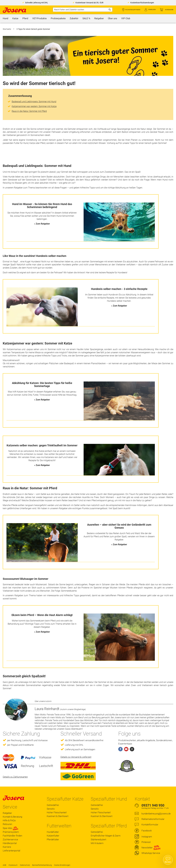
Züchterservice (10, 839)
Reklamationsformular (153, 819)
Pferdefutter (53, 839)
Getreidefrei (53, 805)
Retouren (7, 824)
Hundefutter (53, 832)
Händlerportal (10, 843)
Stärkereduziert (98, 839)
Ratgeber (7, 813)
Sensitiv (51, 809)
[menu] (88, 19)
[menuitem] (5, 19)
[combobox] (83, 10)
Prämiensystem (11, 832)
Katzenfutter (53, 836)
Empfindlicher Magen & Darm (106, 836)
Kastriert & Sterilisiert (58, 816)
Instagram (147, 837)
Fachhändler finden (133, 10)
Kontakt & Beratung (12, 817)
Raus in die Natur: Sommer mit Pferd (29, 111)
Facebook (147, 831)
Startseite (7, 29)
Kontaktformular (150, 825)
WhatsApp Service (151, 853)
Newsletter (147, 848)
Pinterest (146, 842)
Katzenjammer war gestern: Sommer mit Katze (34, 106)
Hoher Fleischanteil (57, 812)
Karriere (7, 847)
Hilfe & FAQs (9, 820)
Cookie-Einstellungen (62, 865)
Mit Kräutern (97, 843)
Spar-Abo (11, 828)
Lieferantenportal (11, 851)
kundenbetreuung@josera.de (156, 814)
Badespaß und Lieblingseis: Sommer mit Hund (34, 102)
